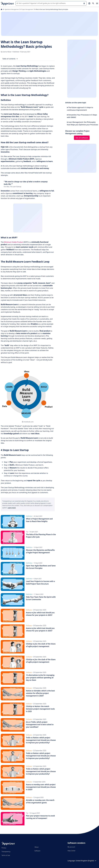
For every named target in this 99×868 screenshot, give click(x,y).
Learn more (12, 508)
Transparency (6, 852)
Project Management (27, 9)
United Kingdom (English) (86, 861)
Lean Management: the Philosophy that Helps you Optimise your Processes (83, 123)
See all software (82, 138)
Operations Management (12, 9)
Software (37, 851)
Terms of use (6, 855)
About (36, 847)
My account (71, 847)
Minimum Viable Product (14, 242)
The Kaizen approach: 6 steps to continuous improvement (80, 109)
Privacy (4, 848)
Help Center (71, 851)
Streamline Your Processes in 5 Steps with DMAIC (82, 116)
